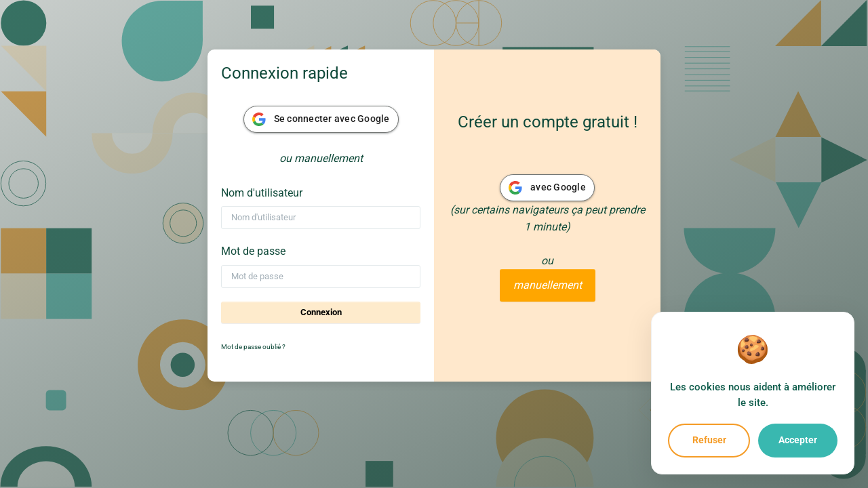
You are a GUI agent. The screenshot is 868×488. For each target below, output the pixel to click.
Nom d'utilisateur (262, 193)
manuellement (548, 285)
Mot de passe (253, 251)
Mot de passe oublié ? (253, 347)
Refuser (709, 440)
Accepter (798, 440)
